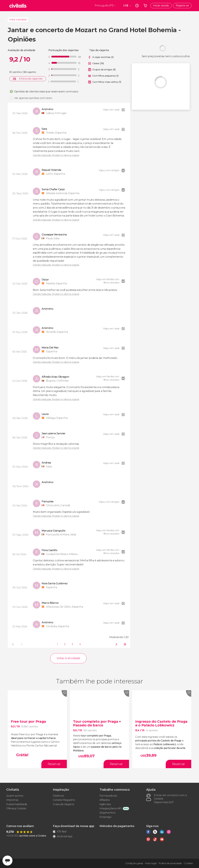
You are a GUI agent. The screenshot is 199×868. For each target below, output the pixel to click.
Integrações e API (111, 808)
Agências (105, 804)
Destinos (58, 796)
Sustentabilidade (17, 804)
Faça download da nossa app (74, 826)
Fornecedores (108, 796)
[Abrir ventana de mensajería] (7, 861)
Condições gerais (134, 863)
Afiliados (105, 800)
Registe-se (182, 6)
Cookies (189, 863)
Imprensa (12, 800)
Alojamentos (107, 813)
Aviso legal (151, 863)
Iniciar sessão (161, 6)
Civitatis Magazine (64, 800)
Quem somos (15, 796)
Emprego (105, 817)
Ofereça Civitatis (16, 808)
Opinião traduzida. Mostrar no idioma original (56, 155)
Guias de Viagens (63, 804)
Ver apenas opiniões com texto (33, 98)
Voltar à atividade (18, 20)
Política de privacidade (170, 863)
